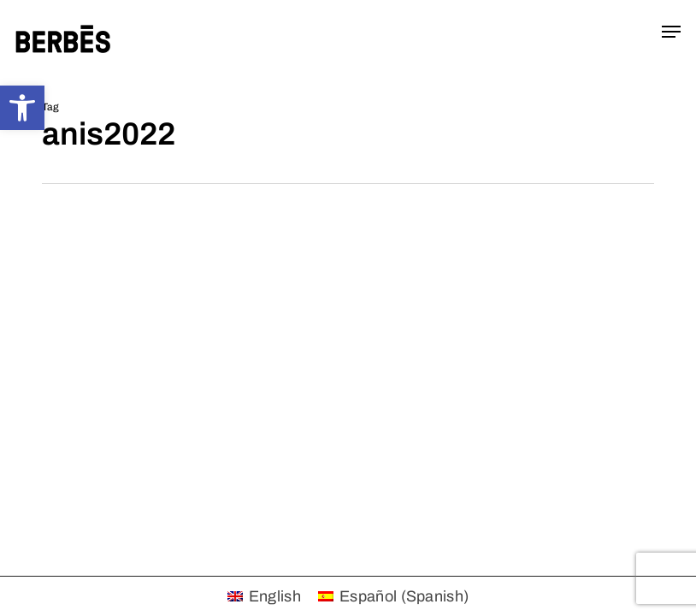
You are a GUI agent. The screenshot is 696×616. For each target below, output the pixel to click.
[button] (22, 108)
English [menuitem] (275, 596)
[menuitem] (264, 596)
